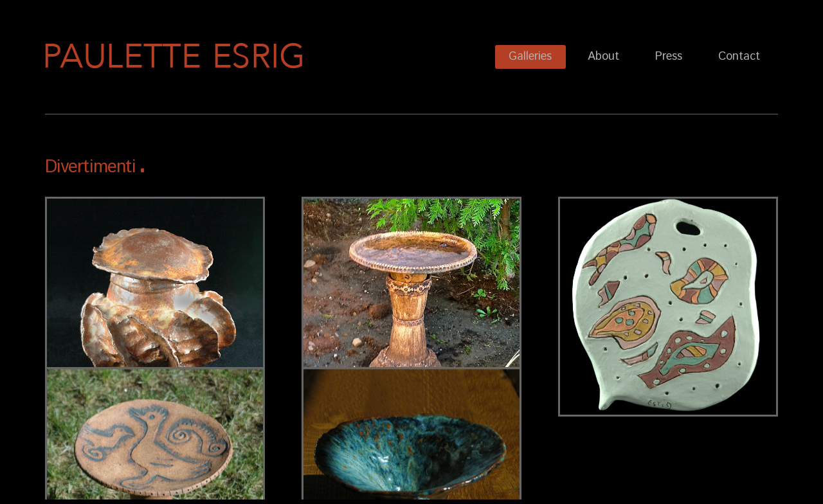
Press (669, 57)
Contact (739, 57)
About (603, 57)
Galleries (530, 57)
